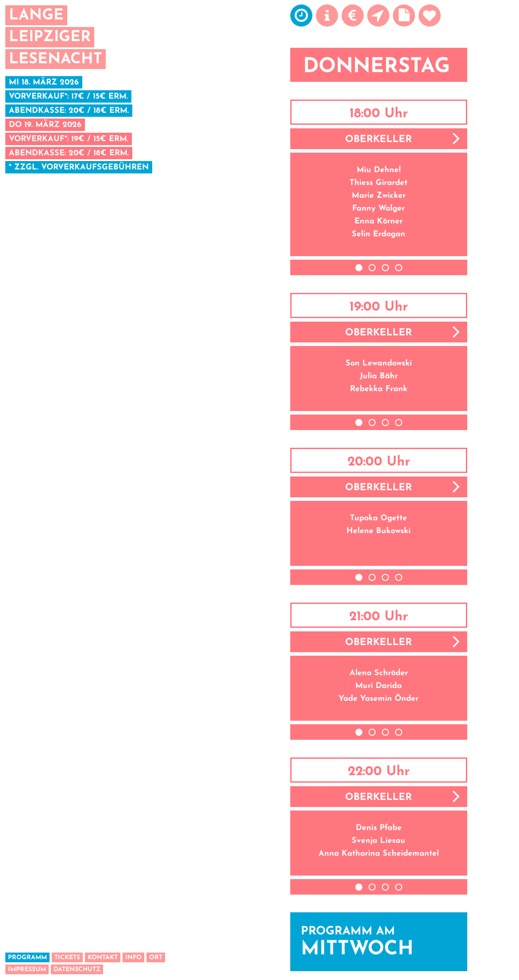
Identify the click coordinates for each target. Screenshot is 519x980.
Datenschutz (77, 970)
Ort (156, 958)
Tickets (67, 958)
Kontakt (103, 958)
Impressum (27, 970)
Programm (27, 958)
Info (133, 958)
